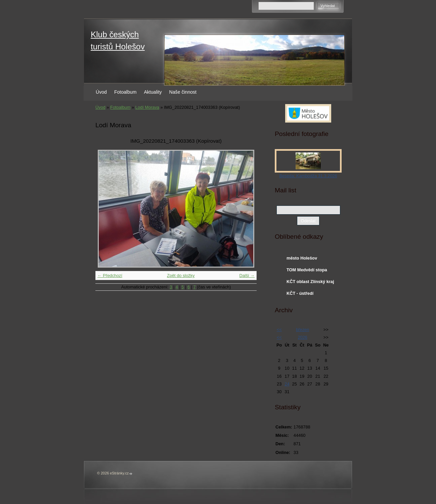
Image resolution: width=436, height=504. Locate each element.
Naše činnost (183, 92)
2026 (302, 337)
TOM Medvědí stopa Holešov (307, 271)
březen (302, 330)
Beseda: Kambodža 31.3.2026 (308, 176)
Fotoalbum (125, 92)
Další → (247, 276)
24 (287, 384)
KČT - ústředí (300, 293)
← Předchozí (110, 276)
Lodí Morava (147, 107)
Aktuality (153, 92)
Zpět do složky (181, 276)
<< (279, 330)
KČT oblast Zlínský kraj (310, 282)
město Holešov (302, 258)
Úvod (101, 92)
